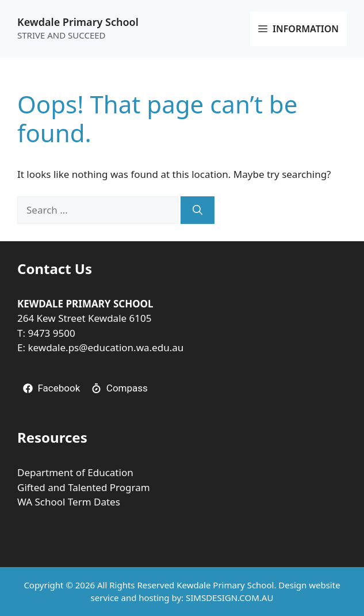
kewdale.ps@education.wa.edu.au (106, 347)
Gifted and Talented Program (84, 487)
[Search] (198, 210)
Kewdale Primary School (78, 22)
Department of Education (75, 472)
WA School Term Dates (69, 502)
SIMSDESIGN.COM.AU (229, 598)
